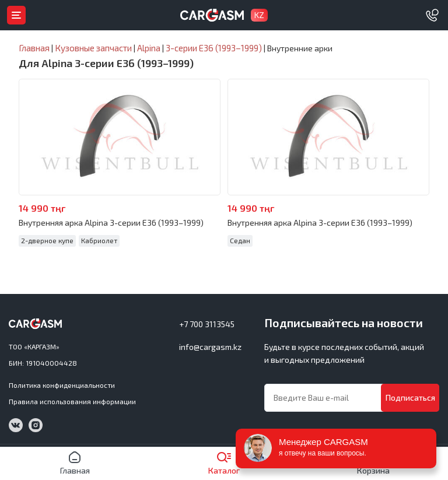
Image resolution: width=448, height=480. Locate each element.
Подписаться (410, 397)
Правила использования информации (72, 401)
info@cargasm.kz (210, 347)
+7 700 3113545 (207, 324)
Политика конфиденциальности (62, 385)
